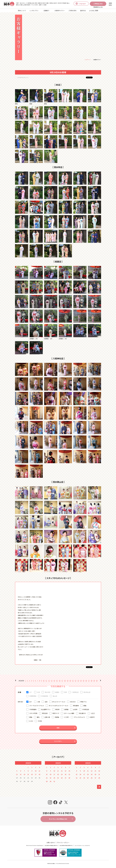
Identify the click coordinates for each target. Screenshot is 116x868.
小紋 (39, 702)
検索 (58, 728)
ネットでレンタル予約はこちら (58, 819)
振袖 (85, 706)
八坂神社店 (75, 692)
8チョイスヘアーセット (59, 702)
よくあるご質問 (94, 11)
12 (49, 681)
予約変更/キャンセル (98, 7)
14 (54, 681)
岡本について (22, 11)
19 (68, 681)
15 (57, 681)
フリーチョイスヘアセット (37, 706)
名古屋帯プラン (46, 710)
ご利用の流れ (72, 11)
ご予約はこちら (98, 4)
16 (60, 681)
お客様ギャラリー (60, 11)
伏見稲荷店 (45, 696)
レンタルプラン (34, 11)
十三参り (66, 717)
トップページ (88, 60)
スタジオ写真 (33, 714)
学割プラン (84, 702)
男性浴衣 (45, 714)
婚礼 (38, 717)
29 (94, 681)
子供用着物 (33, 710)
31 (54, 782)
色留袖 (57, 717)
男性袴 (57, 710)
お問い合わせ (51, 843)
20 (70, 681)
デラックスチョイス (79, 717)
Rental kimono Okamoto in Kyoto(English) (35, 846)
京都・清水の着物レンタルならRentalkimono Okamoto (58, 864)
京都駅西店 (33, 696)
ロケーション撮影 (69, 714)
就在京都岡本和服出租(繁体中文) (66, 846)
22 (76, 681)
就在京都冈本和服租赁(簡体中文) (51, 846)
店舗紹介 (46, 11)
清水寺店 (48, 692)
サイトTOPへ (58, 741)
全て (31, 692)
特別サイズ (56, 714)
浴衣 (46, 702)
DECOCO (73, 702)
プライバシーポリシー (63, 843)
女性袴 (75, 710)
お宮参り (92, 717)
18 (65, 681)
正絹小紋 (47, 717)
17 (62, 681)
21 (73, 681)
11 (46, 681)
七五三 (93, 714)
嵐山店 (55, 696)
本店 (39, 692)
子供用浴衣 (86, 710)
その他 (40, 721)
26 (86, 681)
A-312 (31, 721)
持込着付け (83, 714)
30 (97, 681)
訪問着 (66, 710)
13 (52, 681)
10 (44, 681)
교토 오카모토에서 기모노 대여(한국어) (82, 846)
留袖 (31, 717)
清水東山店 (87, 692)
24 (81, 681)
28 (92, 681)
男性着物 (76, 706)
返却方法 (83, 11)
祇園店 (57, 692)
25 (84, 681)
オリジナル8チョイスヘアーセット (59, 706)
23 (78, 681)
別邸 (65, 692)
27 (89, 681)
